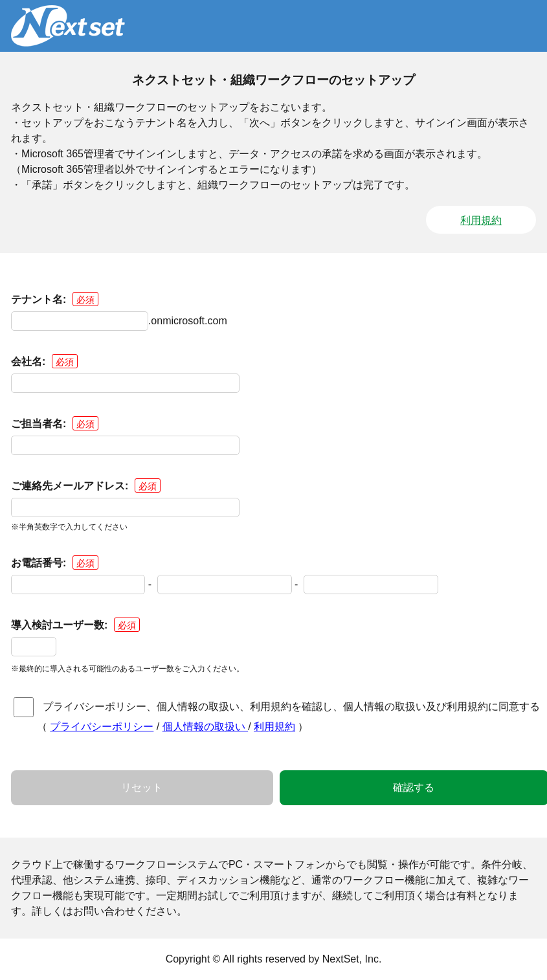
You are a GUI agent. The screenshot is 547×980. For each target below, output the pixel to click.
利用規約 (481, 220)
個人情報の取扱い (205, 727)
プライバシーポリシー (102, 727)
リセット (142, 787)
